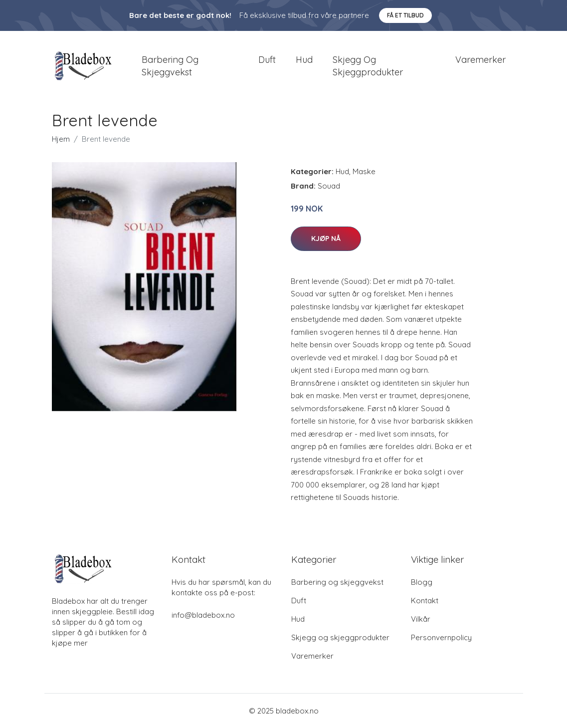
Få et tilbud (405, 15)
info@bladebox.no (203, 615)
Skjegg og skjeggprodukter (368, 66)
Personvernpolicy (441, 637)
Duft (267, 60)
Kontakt (425, 601)
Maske (364, 171)
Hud (304, 60)
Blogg (422, 582)
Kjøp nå (326, 239)
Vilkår (421, 619)
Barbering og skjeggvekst (170, 66)
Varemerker (480, 60)
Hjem (61, 139)
